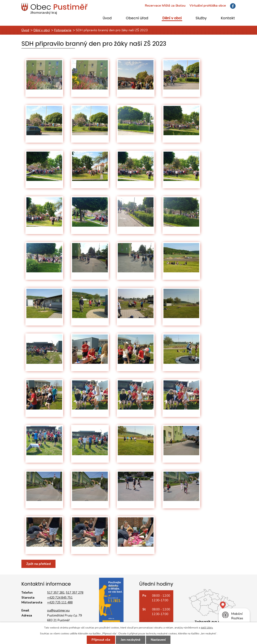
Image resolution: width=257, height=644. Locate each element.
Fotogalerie (63, 30)
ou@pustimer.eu (58, 611)
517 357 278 (75, 593)
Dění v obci (172, 18)
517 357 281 (56, 593)
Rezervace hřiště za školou (165, 6)
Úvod (107, 18)
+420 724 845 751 (60, 598)
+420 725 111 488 (60, 602)
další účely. (207, 628)
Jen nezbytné (131, 640)
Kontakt (228, 18)
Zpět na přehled (38, 564)
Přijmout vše (101, 640)
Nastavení (158, 640)
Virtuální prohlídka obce (208, 6)
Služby (201, 18)
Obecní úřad (137, 18)
